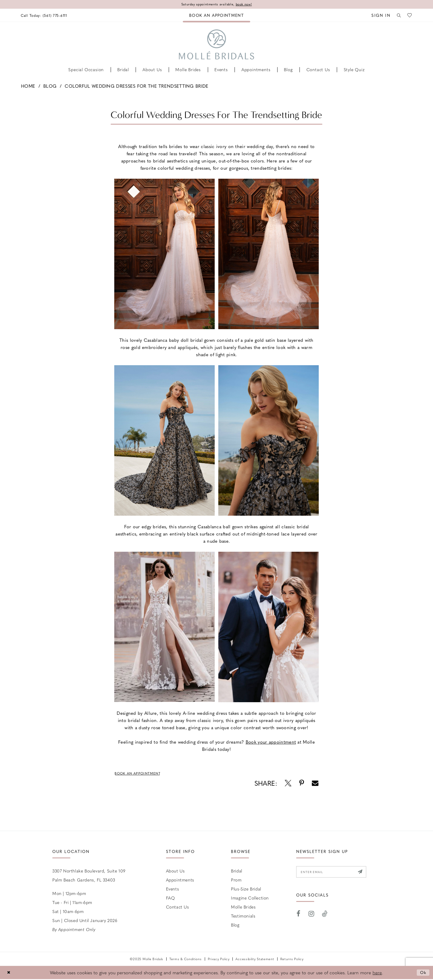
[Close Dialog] (9, 973)
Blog (50, 86)
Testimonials (243, 917)
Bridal (237, 872)
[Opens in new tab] (271, 742)
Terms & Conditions (186, 960)
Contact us (178, 908)
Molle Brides (243, 908)
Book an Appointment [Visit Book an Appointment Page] (141, 774)
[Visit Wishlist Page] (409, 15)
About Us (175, 872)
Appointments (180, 881)
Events (173, 890)
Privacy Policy (219, 960)
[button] (378, 15)
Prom (236, 881)
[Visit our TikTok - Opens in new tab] (325, 916)
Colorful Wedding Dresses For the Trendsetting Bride (137, 86)
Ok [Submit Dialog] (423, 973)
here (377, 973)
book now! (247, 5)
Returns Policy (292, 960)
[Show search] (397, 15)
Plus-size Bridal (246, 890)
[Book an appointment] (216, 15)
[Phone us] (46, 15)
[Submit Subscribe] (367, 873)
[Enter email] (335, 873)
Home (28, 86)
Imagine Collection (250, 899)
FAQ (170, 899)
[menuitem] (46, 15)
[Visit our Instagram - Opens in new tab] (312, 916)
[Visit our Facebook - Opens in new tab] (299, 916)
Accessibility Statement (255, 960)
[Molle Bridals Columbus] (216, 45)
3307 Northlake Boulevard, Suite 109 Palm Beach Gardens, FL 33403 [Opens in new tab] (89, 876)
